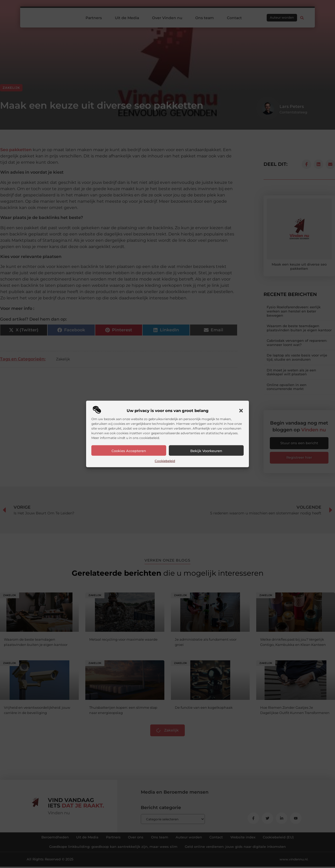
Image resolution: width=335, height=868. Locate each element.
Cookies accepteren (129, 451)
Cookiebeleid (165, 461)
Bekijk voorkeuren (206, 451)
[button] (241, 411)
